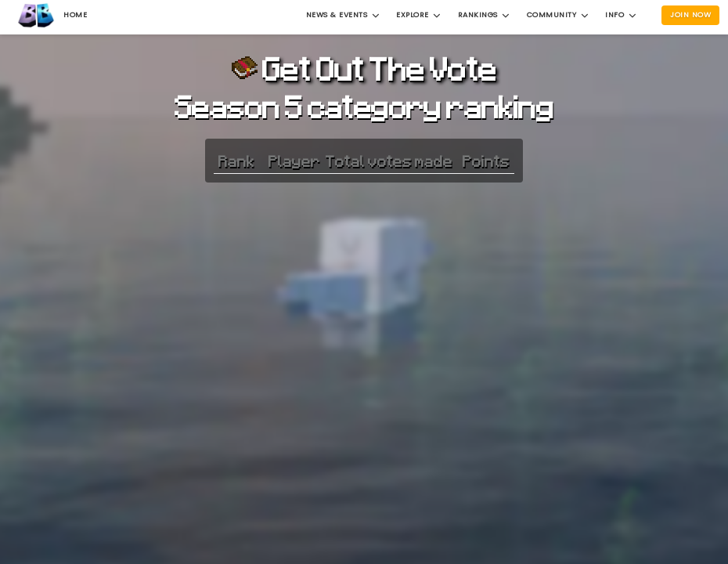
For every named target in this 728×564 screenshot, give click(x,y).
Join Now (690, 14)
